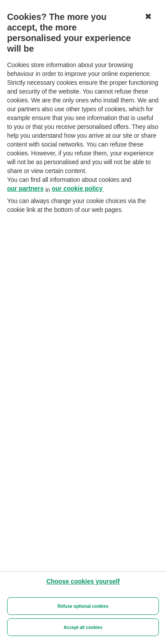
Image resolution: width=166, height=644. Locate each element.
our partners (25, 188)
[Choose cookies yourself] (83, 581)
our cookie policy (77, 188)
